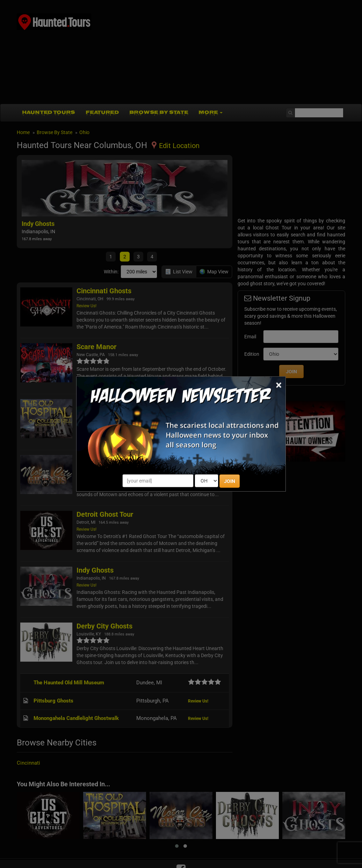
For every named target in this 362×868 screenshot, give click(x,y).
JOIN (230, 481)
